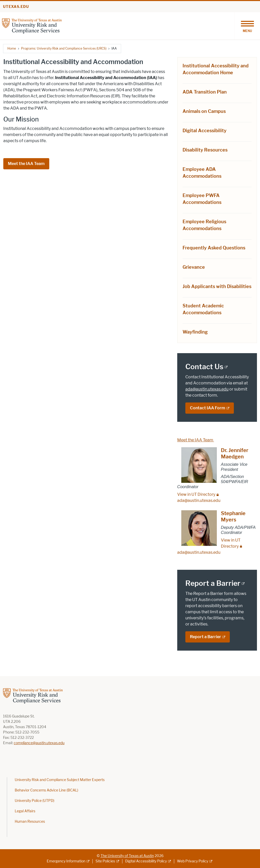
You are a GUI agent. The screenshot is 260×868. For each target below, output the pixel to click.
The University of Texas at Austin (127, 856)
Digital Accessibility (205, 131)
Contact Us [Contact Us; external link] (204, 367)
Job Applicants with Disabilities (217, 287)
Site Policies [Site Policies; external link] (105, 861)
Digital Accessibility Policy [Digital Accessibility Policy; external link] (146, 861)
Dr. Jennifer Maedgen (235, 453)
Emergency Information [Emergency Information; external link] (66, 861)
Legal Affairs (25, 811)
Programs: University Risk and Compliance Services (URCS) (64, 48)
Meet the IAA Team (26, 164)
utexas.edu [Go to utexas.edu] (16, 7)
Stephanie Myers (233, 517)
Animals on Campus (204, 111)
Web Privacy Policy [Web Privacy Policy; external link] (193, 861)
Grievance (194, 267)
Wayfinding (195, 332)
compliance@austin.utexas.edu (39, 743)
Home (12, 48)
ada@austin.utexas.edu (207, 389)
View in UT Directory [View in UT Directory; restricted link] (196, 494)
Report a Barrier (206, 637)
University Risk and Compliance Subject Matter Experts (60, 780)
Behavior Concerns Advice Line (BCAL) (46, 790)
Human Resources (30, 822)
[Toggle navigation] (247, 26)
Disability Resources (205, 150)
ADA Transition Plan (205, 92)
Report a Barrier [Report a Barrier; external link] (213, 583)
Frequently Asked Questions (214, 248)
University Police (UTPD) (35, 801)
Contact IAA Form (208, 408)
